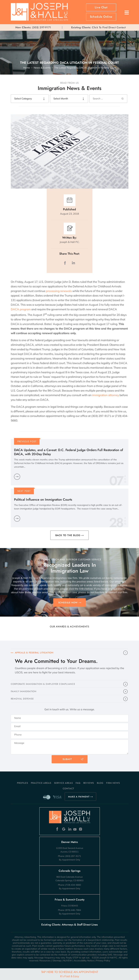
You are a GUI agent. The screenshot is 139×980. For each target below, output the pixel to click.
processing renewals (59, 291)
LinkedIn (73, 263)
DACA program (21, 309)
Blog (100, 783)
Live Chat (101, 7)
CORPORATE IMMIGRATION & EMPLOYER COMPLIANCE (43, 684)
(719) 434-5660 (73, 885)
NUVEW (67, 961)
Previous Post (27, 441)
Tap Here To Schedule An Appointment (70, 974)
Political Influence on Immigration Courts (43, 500)
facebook (66, 263)
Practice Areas (41, 783)
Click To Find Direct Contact (98, 27)
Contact (69, 788)
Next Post (24, 491)
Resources (45, 961)
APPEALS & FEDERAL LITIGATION (34, 653)
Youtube (75, 829)
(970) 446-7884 (73, 910)
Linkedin (69, 829)
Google (64, 829)
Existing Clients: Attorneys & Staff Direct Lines (69, 925)
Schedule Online (101, 17)
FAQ (78, 783)
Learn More (17, 477)
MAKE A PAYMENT (79, 797)
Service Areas (63, 783)
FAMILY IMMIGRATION (24, 691)
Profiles (22, 783)
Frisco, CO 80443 (70, 906)
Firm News (113, 783)
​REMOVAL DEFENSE (22, 699)
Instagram (81, 829)
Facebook (58, 829)
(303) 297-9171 (42, 27)
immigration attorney (106, 395)
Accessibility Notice (84, 961)
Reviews (89, 783)
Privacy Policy (103, 961)
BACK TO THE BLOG (68, 535)
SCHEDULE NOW (68, 603)
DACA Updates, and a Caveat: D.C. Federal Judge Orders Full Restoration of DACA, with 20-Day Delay (69, 452)
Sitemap (57, 961)
